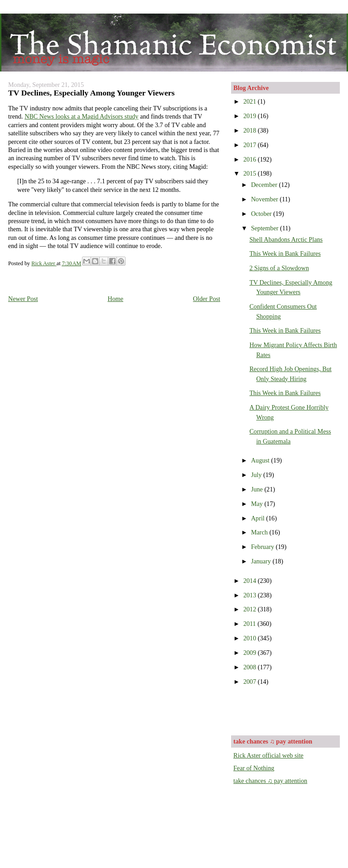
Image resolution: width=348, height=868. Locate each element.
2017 (251, 145)
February (263, 547)
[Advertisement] (286, 710)
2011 (250, 624)
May (258, 504)
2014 (251, 581)
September (266, 228)
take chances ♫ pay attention (270, 781)
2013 (251, 595)
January (262, 561)
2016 (251, 159)
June (258, 489)
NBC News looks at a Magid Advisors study (81, 116)
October (262, 214)
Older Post (207, 299)
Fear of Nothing (254, 768)
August (261, 460)
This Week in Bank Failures (285, 253)
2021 (251, 101)
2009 (251, 653)
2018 (251, 130)
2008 (251, 667)
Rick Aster (44, 263)
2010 (251, 638)
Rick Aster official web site (268, 755)
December (265, 185)
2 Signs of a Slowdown (279, 268)
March (260, 532)
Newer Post (23, 299)
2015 (251, 173)
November (265, 199)
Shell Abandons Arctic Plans (286, 239)
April (259, 518)
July (257, 475)
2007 (251, 682)
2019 (251, 116)
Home (115, 299)
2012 (251, 609)
